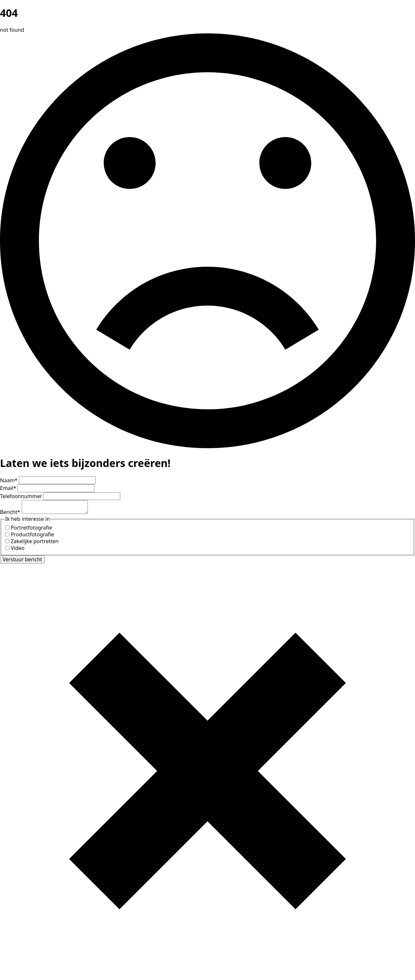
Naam (9, 480)
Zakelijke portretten (35, 541)
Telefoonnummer (22, 496)
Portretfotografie (31, 528)
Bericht (11, 512)
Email (9, 488)
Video (18, 548)
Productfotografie (32, 534)
